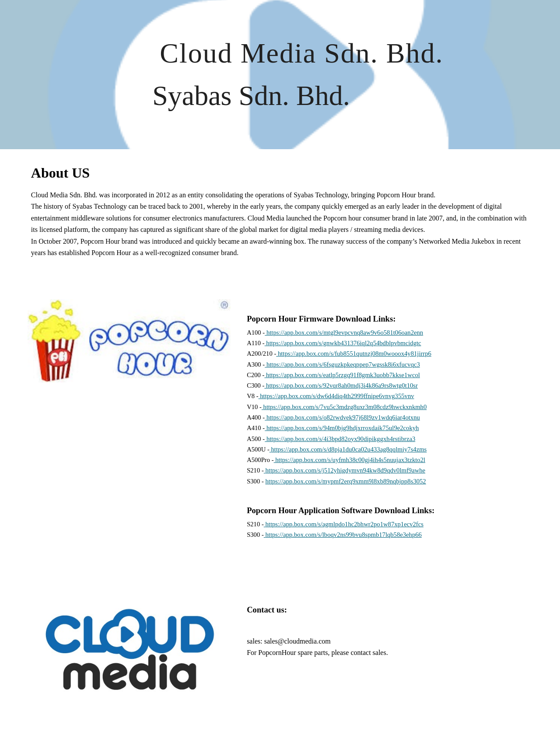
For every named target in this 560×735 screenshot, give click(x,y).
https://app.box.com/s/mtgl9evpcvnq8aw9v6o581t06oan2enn (344, 332)
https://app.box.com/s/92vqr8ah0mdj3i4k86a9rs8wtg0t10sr (341, 385)
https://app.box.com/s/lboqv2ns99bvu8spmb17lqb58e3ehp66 (343, 535)
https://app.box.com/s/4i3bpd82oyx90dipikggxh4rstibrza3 (340, 439)
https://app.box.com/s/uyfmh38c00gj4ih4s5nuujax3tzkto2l (350, 460)
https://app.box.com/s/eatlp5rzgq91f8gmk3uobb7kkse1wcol (342, 375)
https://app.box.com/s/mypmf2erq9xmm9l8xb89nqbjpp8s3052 (345, 481)
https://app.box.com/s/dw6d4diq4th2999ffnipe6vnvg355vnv (336, 396)
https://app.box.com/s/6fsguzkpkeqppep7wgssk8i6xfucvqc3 (342, 364)
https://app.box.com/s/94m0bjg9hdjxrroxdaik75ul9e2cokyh (342, 428)
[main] (301, 75)
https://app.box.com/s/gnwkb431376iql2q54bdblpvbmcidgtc (343, 343)
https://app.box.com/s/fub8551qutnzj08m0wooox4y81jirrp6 (354, 353)
